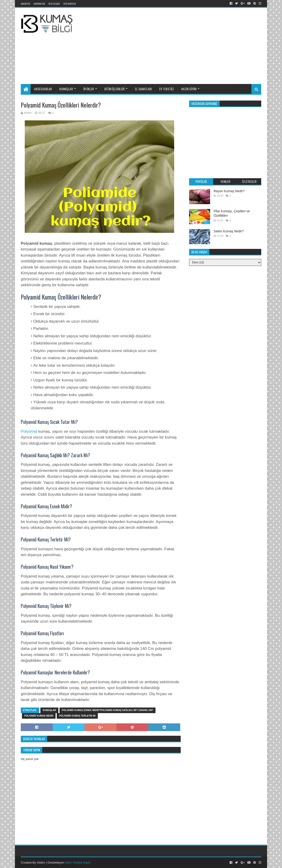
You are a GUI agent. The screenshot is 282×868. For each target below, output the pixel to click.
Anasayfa (25, 4)
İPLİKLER (89, 89)
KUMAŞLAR (66, 89)
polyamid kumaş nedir (39, 716)
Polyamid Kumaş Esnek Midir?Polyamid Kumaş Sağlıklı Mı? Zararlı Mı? (108, 710)
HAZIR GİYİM (189, 89)
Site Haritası (70, 4)
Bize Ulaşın (54, 4)
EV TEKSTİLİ (166, 89)
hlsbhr (41, 863)
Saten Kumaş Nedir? (229, 231)
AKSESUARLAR (43, 89)
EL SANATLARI (143, 89)
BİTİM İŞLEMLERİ (114, 89)
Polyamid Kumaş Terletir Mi (77, 716)
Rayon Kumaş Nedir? (229, 191)
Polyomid (30, 431)
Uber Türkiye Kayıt (78, 863)
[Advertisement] (187, 45)
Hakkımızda (39, 4)
